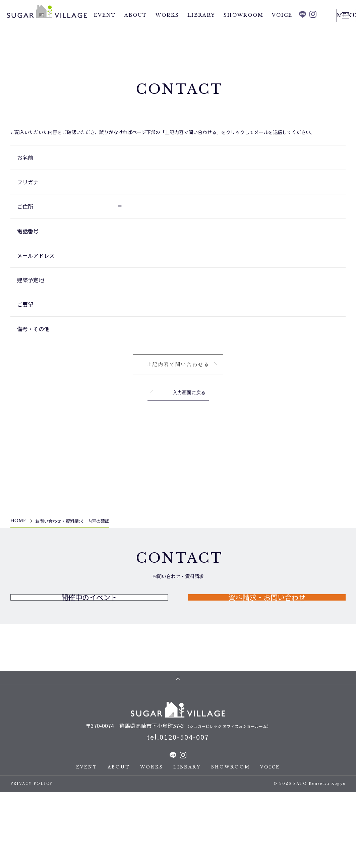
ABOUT (136, 30)
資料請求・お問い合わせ (267, 664)
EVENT (105, 30)
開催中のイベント (89, 664)
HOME (18, 574)
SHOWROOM (244, 30)
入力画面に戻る (189, 445)
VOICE (282, 30)
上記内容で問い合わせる (178, 417)
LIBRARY (201, 30)
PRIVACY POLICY (32, 859)
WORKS (167, 30)
